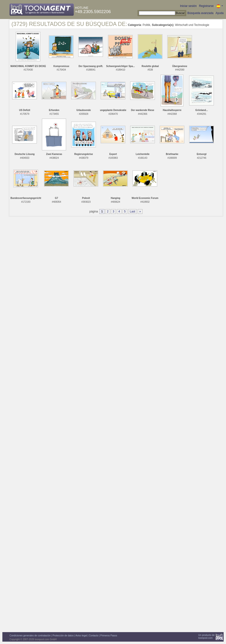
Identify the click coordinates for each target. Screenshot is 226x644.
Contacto (93, 636)
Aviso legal (81, 636)
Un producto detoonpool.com (206, 637)
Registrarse (206, 6)
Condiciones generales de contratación (30, 636)
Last (133, 211)
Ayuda (220, 13)
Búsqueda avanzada (200, 13)
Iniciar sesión (188, 6)
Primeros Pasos (109, 636)
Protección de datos (63, 636)
